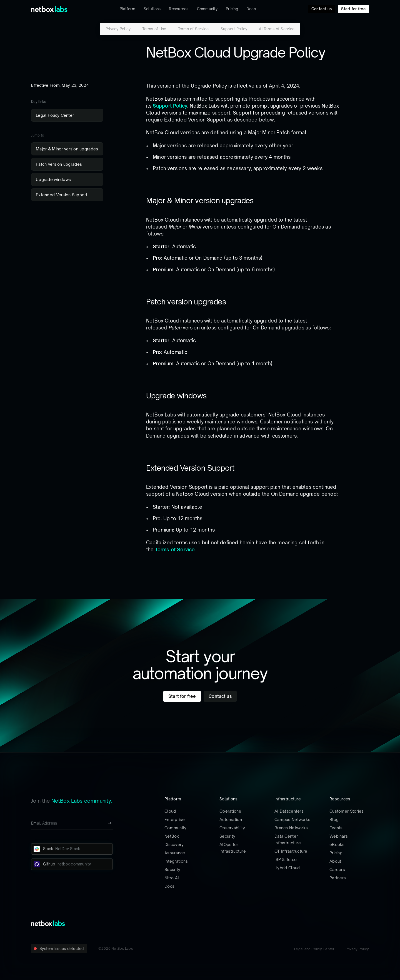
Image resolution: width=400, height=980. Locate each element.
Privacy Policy (118, 29)
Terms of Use (154, 29)
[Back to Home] (49, 9)
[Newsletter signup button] (110, 823)
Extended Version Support (62, 195)
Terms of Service (193, 29)
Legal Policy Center (55, 115)
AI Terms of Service (277, 29)
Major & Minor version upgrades (67, 149)
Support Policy (234, 29)
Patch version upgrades (59, 164)
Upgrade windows (53, 179)
